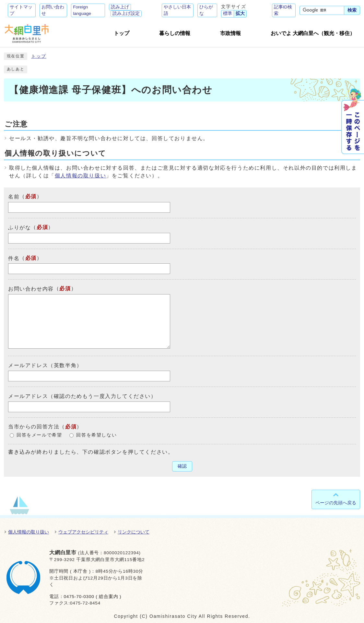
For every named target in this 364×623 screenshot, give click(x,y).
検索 (352, 10)
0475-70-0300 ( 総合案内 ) (92, 597)
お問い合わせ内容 (31, 289)
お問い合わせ (53, 10)
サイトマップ (21, 10)
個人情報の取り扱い (80, 176)
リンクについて (134, 532)
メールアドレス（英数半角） (45, 365)
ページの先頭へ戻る (336, 503)
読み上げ (120, 7)
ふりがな (19, 228)
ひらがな (206, 10)
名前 (14, 197)
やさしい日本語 (177, 10)
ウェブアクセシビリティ (83, 532)
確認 (182, 466)
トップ (39, 56)
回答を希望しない (96, 435)
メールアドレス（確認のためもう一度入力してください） (82, 396)
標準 (228, 13)
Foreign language (82, 10)
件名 (14, 258)
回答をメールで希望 (39, 435)
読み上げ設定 (126, 13)
